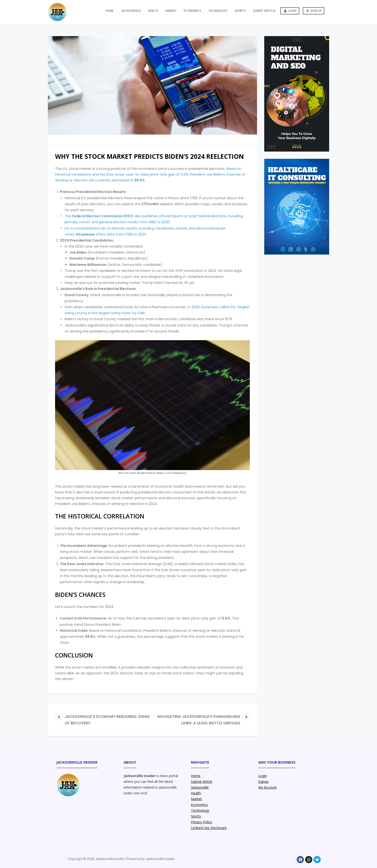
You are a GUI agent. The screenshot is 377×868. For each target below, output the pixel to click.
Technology (218, 11)
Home (110, 11)
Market (171, 11)
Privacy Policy (201, 822)
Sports (240, 11)
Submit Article (264, 11)
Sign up (314, 11)
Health (153, 11)
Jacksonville (131, 11)
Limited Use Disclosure (209, 828)
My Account (267, 787)
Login (290, 11)
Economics (192, 11)
